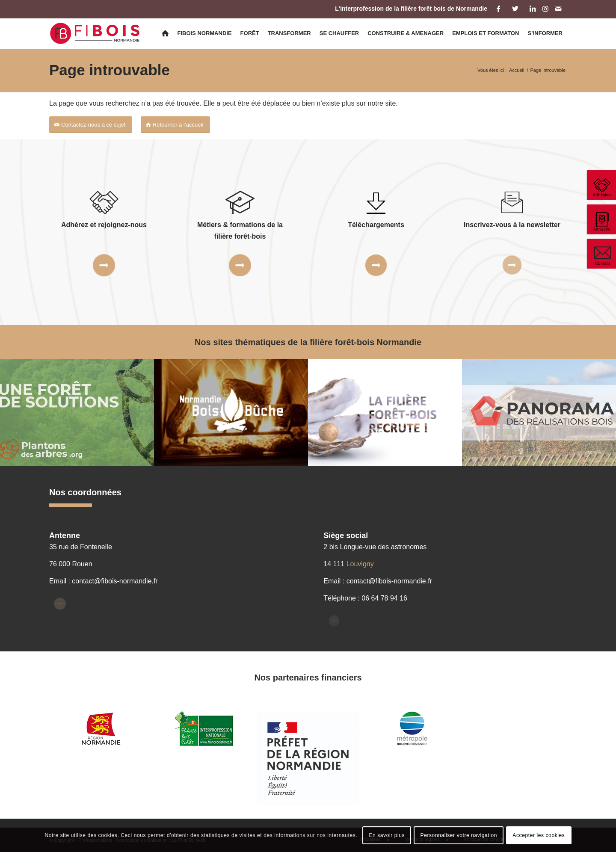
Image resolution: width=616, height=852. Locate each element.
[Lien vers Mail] (558, 9)
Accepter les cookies (539, 835)
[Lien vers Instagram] (545, 9)
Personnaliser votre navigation (459, 835)
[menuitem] (165, 33)
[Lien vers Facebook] (498, 9)
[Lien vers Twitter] (515, 9)
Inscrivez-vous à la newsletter (512, 225)
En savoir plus (387, 835)
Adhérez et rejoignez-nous (104, 225)
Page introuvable (110, 70)
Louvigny (360, 564)
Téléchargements (376, 225)
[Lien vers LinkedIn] (532, 9)
